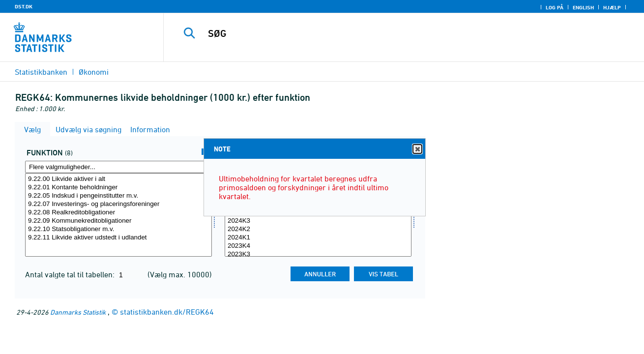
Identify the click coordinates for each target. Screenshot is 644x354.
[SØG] (394, 33)
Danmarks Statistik (78, 312)
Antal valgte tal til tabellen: (71, 274)
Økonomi (94, 72)
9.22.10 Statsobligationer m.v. (118, 229)
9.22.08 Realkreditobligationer (118, 213)
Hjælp (612, 7)
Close (417, 149)
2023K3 (318, 254)
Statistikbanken (41, 72)
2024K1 (318, 238)
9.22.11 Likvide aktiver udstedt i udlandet (118, 238)
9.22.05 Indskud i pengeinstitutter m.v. (118, 196)
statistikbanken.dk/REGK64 (167, 312)
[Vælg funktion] (118, 215)
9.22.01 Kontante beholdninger (118, 188)
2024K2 (318, 229)
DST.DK (24, 6)
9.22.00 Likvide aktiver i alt (118, 179)
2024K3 (318, 221)
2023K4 (318, 246)
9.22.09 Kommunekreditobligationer (118, 221)
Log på (555, 7)
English (583, 7)
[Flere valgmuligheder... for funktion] (118, 167)
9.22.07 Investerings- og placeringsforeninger (118, 204)
